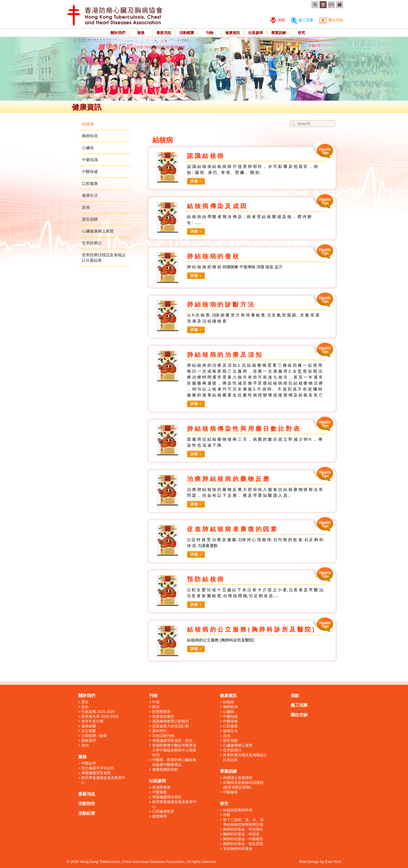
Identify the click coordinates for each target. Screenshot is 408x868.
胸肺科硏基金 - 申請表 (241, 834)
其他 (86, 207)
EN (331, 5)
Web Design (309, 862)
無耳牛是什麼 (92, 721)
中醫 (227, 815)
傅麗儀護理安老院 (96, 773)
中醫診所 (89, 763)
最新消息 (164, 33)
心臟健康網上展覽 (98, 231)
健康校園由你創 (165, 769)
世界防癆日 (92, 243)
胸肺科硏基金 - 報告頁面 (243, 844)
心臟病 (88, 148)
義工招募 (302, 20)
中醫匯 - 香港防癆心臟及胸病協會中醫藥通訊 (174, 762)
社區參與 (256, 33)
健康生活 (90, 195)
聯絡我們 (89, 741)
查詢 (85, 745)
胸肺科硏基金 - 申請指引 (243, 829)
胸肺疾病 (90, 136)
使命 (85, 707)
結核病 (88, 124)
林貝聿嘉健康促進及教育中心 (103, 780)
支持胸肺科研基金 (238, 849)
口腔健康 (90, 183)
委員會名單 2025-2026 (100, 716)
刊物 (210, 33)
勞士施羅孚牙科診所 (98, 768)
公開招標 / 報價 (94, 736)
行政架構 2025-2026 (98, 712)
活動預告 (87, 803)
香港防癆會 (161, 787)
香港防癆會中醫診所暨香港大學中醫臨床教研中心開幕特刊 (174, 750)
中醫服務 (160, 792)
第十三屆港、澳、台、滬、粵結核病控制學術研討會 (245, 822)
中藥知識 (90, 160)
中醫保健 (90, 172)
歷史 (85, 702)
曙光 (156, 707)
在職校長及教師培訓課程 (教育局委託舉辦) (243, 785)
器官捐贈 (90, 219)
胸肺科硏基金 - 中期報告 (243, 839)
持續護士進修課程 (238, 778)
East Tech (333, 862)
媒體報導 (160, 816)
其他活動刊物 (163, 736)
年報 (156, 702)
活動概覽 (187, 33)
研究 (301, 33)
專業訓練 (279, 33)
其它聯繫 (89, 731)
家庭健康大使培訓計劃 (171, 726)
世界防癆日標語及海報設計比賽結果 (245, 757)
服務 (141, 33)
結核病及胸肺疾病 (238, 810)
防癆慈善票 (161, 712)
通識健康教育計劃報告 (171, 721)
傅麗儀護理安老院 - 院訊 (172, 741)
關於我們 (118, 33)
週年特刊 (160, 731)
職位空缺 (331, 20)
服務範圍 (89, 726)
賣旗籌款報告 (163, 716)
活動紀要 (87, 813)
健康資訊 (233, 33)
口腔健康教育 (163, 811)
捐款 (278, 20)
